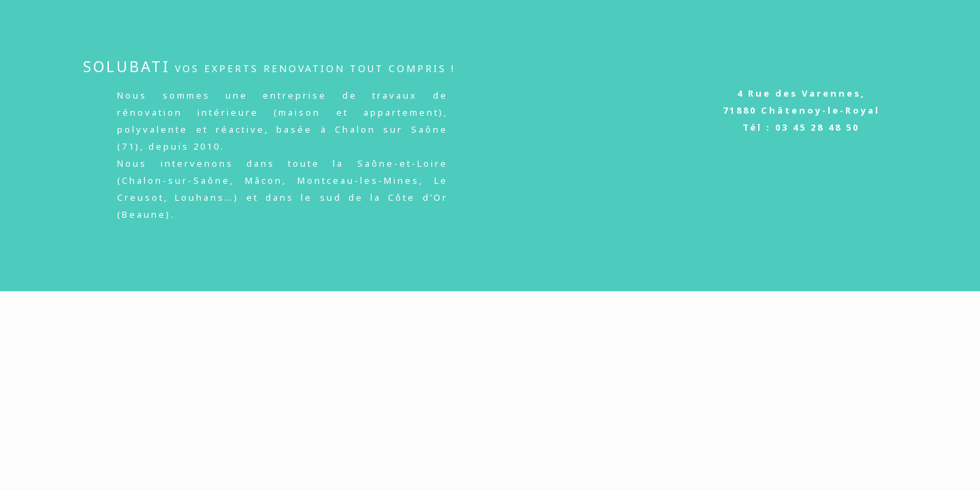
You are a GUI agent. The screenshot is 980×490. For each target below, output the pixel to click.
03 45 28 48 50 (817, 127)
